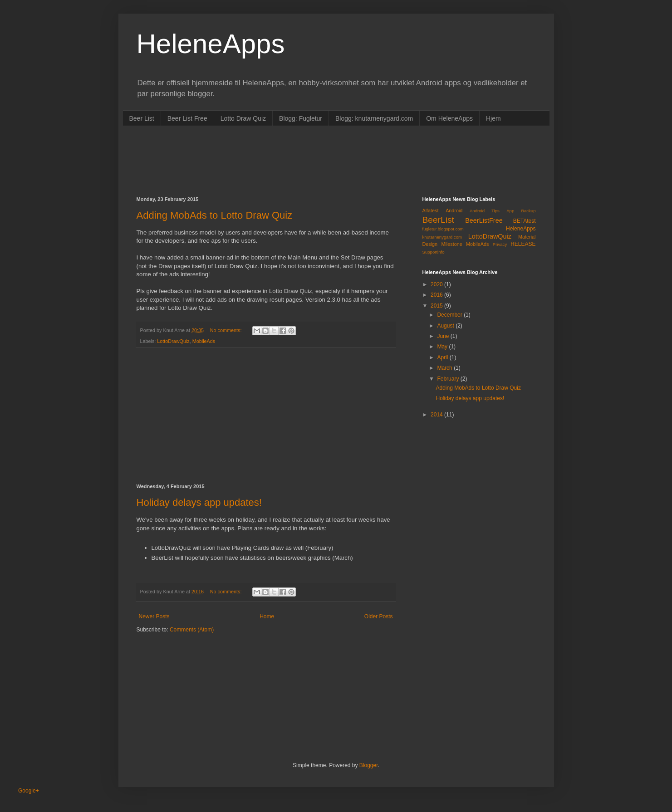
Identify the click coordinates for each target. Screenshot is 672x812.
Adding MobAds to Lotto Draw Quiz (215, 215)
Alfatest (431, 210)
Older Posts (379, 616)
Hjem (493, 118)
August (446, 326)
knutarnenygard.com (442, 237)
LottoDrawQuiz (173, 341)
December (450, 315)
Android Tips (485, 211)
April (443, 357)
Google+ (29, 791)
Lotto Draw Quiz (243, 118)
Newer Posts (154, 616)
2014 (437, 415)
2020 (437, 284)
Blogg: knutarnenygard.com (374, 118)
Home (267, 616)
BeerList (438, 220)
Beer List (142, 118)
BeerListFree (484, 220)
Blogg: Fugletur (301, 118)
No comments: (227, 330)
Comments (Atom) (192, 630)
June (444, 336)
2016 (437, 295)
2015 (437, 306)
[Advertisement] (302, 160)
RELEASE (523, 244)
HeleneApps (211, 44)
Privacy (500, 244)
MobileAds (204, 341)
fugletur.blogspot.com (443, 229)
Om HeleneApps (449, 118)
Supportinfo (434, 252)
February (449, 379)
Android (454, 210)
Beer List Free (187, 118)
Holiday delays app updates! (199, 502)
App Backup (521, 211)
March (445, 368)
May (443, 347)
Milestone (451, 244)
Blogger (369, 765)
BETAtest (525, 221)
